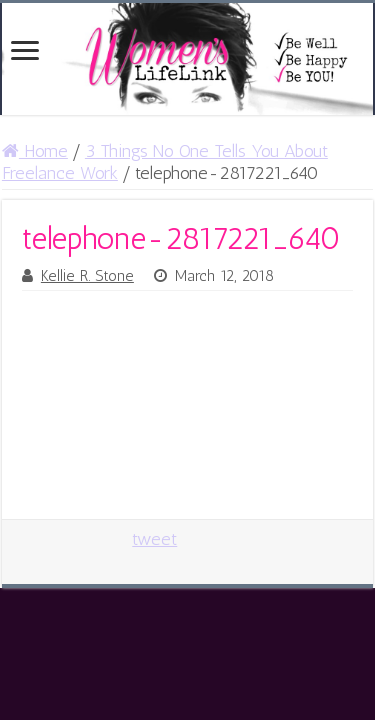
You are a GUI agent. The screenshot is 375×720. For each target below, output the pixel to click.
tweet (154, 539)
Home (35, 151)
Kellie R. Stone (87, 276)
